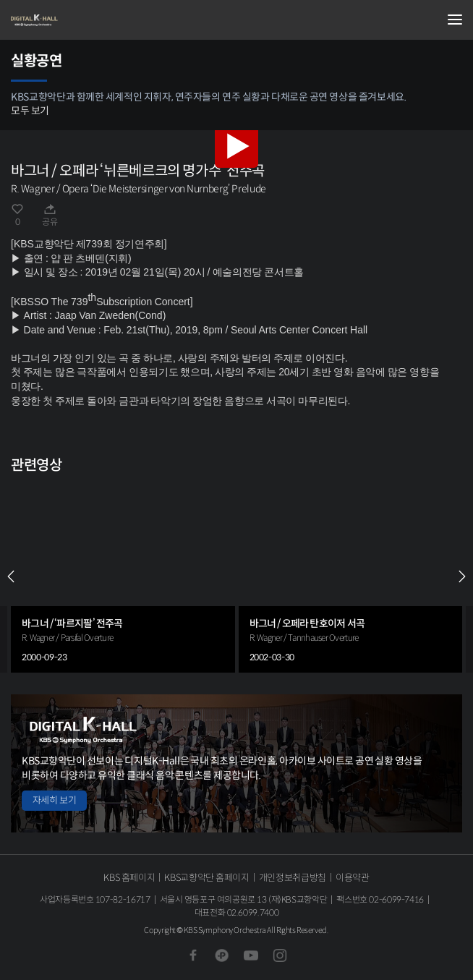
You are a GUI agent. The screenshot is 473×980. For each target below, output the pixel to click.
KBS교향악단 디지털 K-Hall (83, 20)
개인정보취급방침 (293, 878)
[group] (123, 576)
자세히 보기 (54, 800)
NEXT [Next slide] (462, 576)
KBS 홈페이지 (129, 878)
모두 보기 (30, 111)
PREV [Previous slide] (11, 576)
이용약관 (353, 878)
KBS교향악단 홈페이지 (206, 878)
